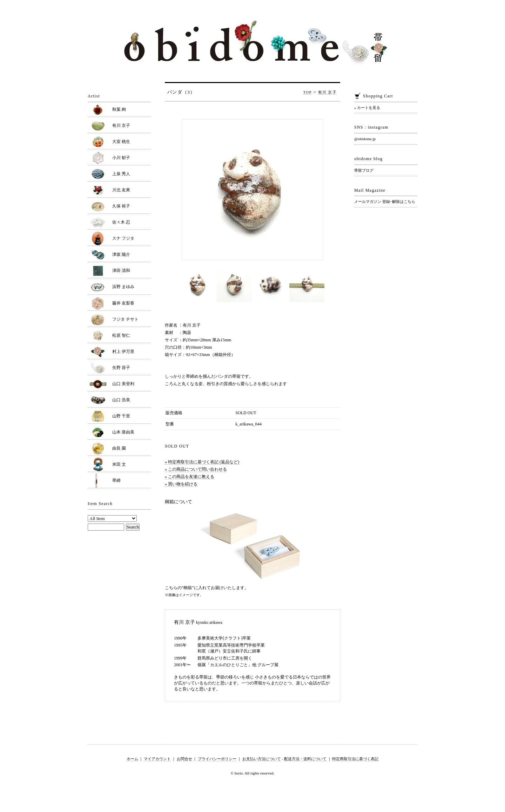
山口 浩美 (121, 400)
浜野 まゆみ (123, 287)
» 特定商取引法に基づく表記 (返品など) (202, 462)
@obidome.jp (365, 139)
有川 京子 (327, 92)
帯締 (116, 480)
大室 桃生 (121, 142)
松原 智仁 (121, 335)
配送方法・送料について (305, 759)
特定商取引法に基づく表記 (355, 759)
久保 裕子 (121, 206)
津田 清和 (121, 271)
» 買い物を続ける (181, 484)
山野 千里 (121, 416)
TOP (307, 92)
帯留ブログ (364, 170)
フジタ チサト (125, 319)
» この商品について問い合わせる (196, 469)
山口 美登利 (123, 384)
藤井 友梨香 (123, 303)
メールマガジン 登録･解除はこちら (385, 202)
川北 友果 (121, 190)
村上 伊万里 (123, 352)
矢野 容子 (121, 368)
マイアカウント (157, 759)
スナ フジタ (123, 238)
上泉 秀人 (121, 174)
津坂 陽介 (121, 254)
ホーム (132, 759)
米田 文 (119, 464)
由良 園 (119, 448)
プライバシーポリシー (217, 759)
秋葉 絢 (119, 109)
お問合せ (184, 759)
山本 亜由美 (123, 432)
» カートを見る (367, 108)
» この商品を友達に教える (190, 477)
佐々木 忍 (121, 222)
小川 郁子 (121, 158)
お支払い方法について (262, 759)
